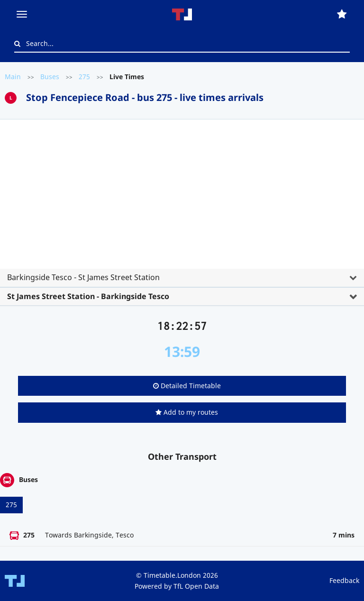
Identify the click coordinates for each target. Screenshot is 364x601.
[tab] (182, 209)
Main (13, 77)
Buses (50, 77)
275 (84, 77)
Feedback (344, 580)
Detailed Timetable (187, 386)
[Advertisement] (182, 198)
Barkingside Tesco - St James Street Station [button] (83, 277)
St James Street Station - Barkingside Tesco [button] (88, 296)
